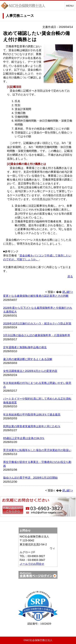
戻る (70, 276)
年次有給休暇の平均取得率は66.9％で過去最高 (32, 414)
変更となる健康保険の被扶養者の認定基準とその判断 (36, 296)
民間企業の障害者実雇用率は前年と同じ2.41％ (32, 426)
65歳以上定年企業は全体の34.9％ (24, 438)
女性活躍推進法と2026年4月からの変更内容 (30, 371)
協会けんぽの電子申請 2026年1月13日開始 (30, 478)
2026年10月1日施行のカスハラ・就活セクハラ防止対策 (37, 323)
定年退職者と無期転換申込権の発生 (25, 347)
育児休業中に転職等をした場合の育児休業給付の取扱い (37, 450)
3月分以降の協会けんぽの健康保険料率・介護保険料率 (37, 335)
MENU (70, 6)
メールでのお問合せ (32, 564)
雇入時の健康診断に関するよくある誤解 (28, 359)
